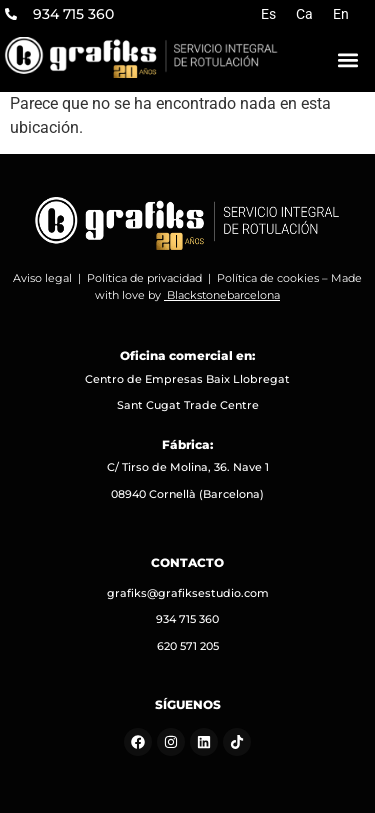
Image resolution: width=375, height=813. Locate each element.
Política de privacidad (144, 278)
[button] (348, 59)
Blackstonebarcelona (223, 295)
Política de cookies (268, 278)
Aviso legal (42, 278)
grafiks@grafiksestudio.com (188, 593)
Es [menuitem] (268, 14)
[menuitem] (268, 14)
